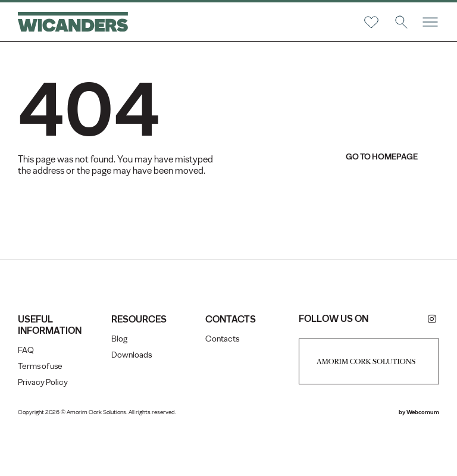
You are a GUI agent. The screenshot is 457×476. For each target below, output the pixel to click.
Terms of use (40, 366)
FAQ (26, 350)
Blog (119, 339)
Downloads (132, 355)
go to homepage (382, 157)
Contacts (222, 339)
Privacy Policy (43, 382)
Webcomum (423, 412)
